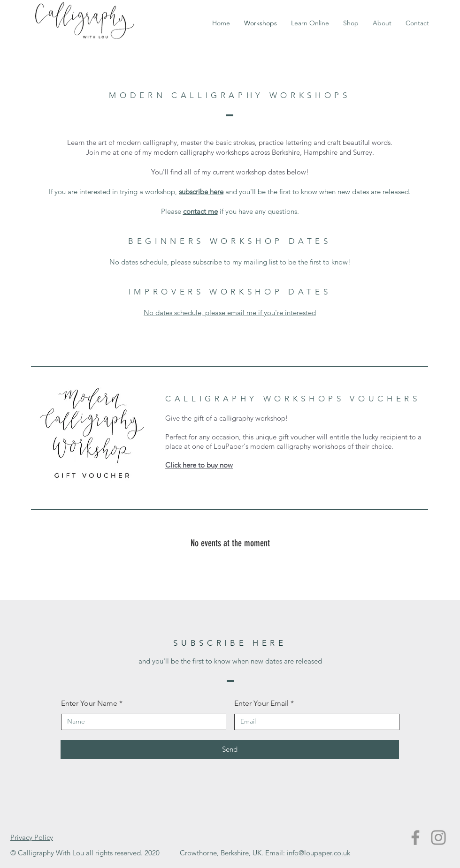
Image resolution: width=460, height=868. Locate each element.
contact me (200, 211)
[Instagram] (438, 838)
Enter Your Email (261, 703)
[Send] (230, 749)
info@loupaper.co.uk (318, 853)
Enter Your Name (89, 703)
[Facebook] (415, 838)
